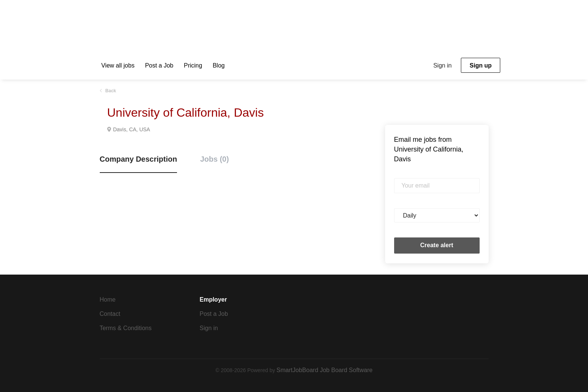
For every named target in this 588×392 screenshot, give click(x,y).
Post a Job (214, 314)
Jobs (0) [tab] (215, 159)
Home (108, 300)
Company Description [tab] (139, 159)
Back (110, 91)
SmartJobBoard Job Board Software (324, 370)
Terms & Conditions (126, 328)
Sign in (442, 65)
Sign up (481, 65)
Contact (110, 314)
